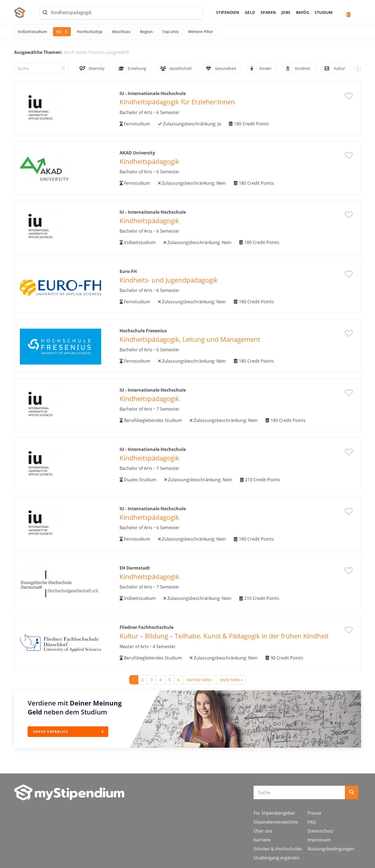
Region (146, 32)
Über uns (263, 831)
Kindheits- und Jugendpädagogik (169, 280)
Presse (314, 813)
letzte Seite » (231, 680)
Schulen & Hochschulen (278, 849)
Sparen (268, 12)
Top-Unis (170, 32)
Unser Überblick (51, 731)
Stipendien (228, 12)
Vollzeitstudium (32, 32)
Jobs (286, 12)
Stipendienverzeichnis (276, 822)
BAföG (303, 12)
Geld (250, 12)
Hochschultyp (90, 32)
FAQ (312, 822)
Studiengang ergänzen (276, 858)
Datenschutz (320, 831)
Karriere (262, 840)
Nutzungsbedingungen (331, 849)
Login (348, 15)
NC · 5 (62, 32)
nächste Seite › (200, 680)
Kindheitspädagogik (149, 161)
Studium (324, 12)
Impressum (319, 840)
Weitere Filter (201, 32)
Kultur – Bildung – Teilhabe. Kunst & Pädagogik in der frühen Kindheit (224, 636)
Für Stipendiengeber (274, 813)
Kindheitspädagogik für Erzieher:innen (177, 102)
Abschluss (121, 32)
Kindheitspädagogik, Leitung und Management (190, 339)
